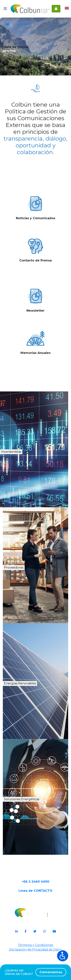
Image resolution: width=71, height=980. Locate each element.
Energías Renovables (37, 695)
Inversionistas (27, 463)
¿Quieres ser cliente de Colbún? (35, 972)
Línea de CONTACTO (35, 918)
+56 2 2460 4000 (36, 906)
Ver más (35, 235)
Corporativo (21, 24)
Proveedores (25, 579)
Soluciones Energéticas (38, 815)
